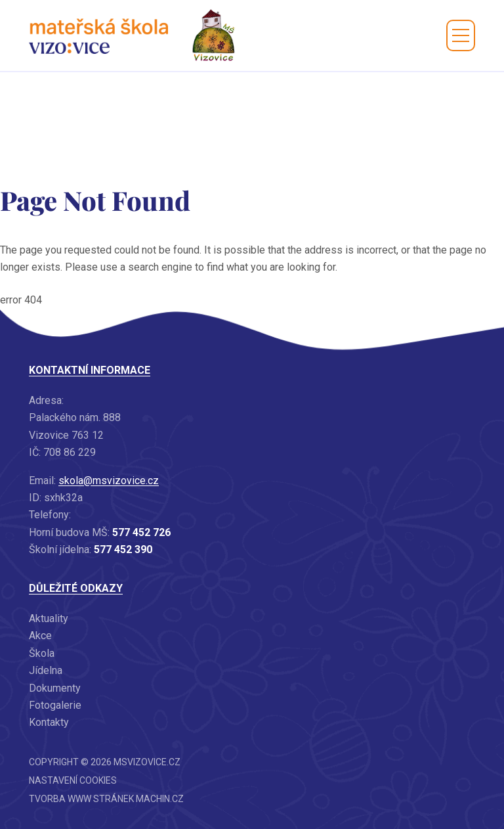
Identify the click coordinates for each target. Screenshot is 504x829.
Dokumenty (55, 688)
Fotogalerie (55, 705)
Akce (40, 636)
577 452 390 (123, 549)
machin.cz (160, 799)
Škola (42, 653)
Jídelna (46, 670)
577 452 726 (141, 532)
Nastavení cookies (73, 780)
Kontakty (49, 722)
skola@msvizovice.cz (109, 481)
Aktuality (49, 618)
